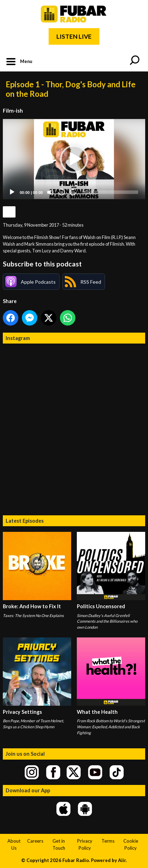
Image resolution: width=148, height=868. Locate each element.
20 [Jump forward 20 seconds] (73, 192)
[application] (74, 159)
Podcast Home (9, 212)
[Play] (12, 192)
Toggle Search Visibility (135, 61)
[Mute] (50, 192)
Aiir (122, 860)
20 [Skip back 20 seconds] (62, 192)
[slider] (110, 192)
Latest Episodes (25, 521)
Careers (35, 841)
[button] (74, 159)
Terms (108, 841)
